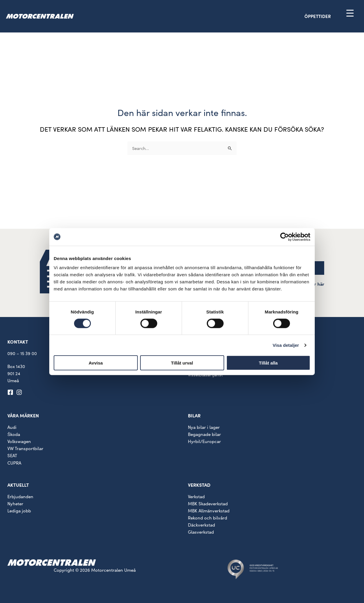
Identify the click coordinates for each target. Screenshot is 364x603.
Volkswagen (19, 441)
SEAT (12, 455)
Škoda (14, 434)
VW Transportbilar (25, 448)
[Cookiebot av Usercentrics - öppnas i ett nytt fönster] (285, 237)
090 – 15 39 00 (22, 353)
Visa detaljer (286, 345)
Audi (12, 427)
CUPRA (14, 463)
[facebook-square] (11, 392)
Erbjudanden (20, 496)
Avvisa (96, 363)
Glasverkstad (201, 532)
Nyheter (15, 504)
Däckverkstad (201, 525)
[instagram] (20, 392)
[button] (328, 16)
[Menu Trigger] (350, 13)
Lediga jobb (19, 511)
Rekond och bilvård (208, 518)
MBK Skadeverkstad (208, 504)
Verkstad (196, 496)
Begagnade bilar (204, 434)
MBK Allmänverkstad (209, 511)
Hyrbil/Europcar (204, 441)
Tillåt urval (182, 363)
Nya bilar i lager (204, 427)
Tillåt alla (268, 363)
